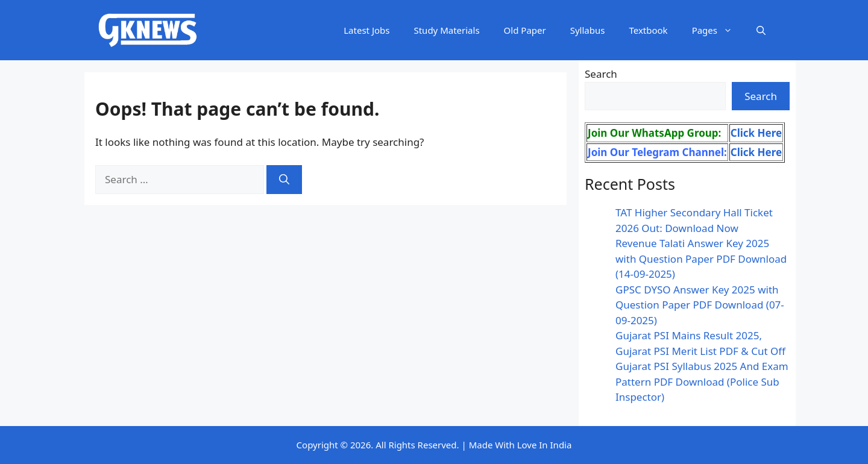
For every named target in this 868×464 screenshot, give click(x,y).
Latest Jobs (366, 30)
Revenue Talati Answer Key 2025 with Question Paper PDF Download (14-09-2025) (701, 259)
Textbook (648, 30)
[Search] (284, 180)
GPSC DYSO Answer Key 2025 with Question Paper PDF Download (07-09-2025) (700, 305)
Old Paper (525, 30)
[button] (761, 30)
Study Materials (446, 30)
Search (601, 74)
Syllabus (588, 30)
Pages (718, 30)
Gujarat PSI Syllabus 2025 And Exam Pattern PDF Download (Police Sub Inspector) (702, 381)
